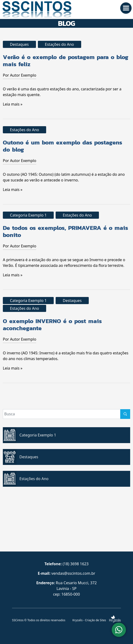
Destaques (19, 44)
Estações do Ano (60, 44)
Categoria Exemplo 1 (28, 215)
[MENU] (126, 8)
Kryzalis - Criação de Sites (97, 620)
